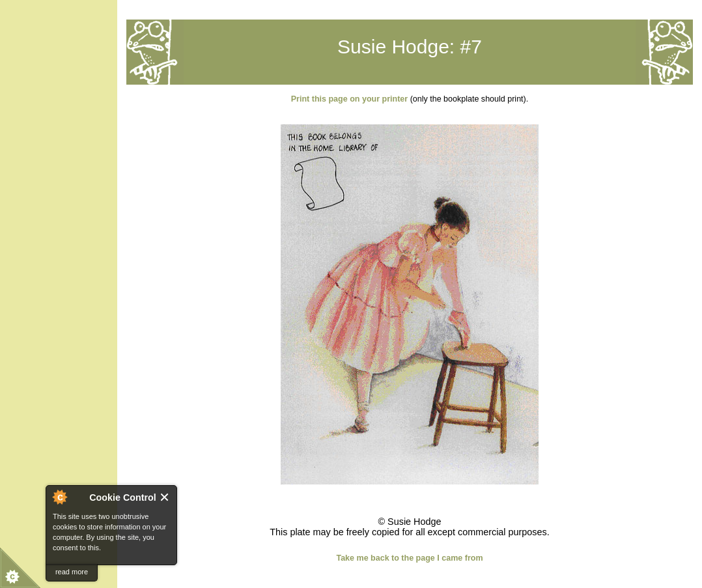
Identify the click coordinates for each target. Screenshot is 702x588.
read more (72, 572)
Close (165, 497)
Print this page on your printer (349, 99)
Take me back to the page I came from (409, 558)
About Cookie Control (59, 497)
